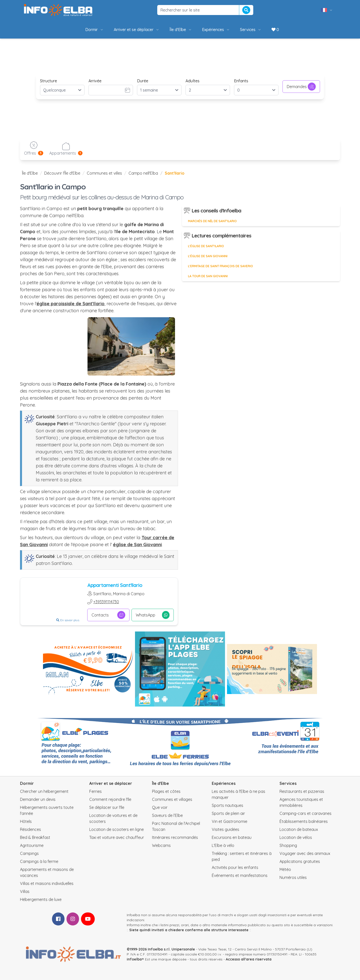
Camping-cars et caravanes (305, 813)
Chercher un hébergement (44, 791)
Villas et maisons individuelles (47, 883)
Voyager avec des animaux (305, 853)
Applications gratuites (300, 861)
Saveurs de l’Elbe (167, 815)
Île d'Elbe (181, 30)
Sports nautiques (227, 805)
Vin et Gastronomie (229, 821)
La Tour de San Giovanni (208, 276)
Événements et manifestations (240, 875)
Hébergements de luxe (41, 899)
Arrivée (95, 81)
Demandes (301, 87)
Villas (25, 891)
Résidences (30, 829)
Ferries (95, 791)
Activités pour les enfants (235, 867)
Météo (285, 869)
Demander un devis (38, 799)
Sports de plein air (228, 813)
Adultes (192, 81)
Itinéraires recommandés (175, 837)
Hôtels (26, 821)
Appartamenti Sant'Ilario (115, 585)
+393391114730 (106, 602)
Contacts (108, 615)
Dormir (94, 30)
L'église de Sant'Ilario (206, 246)
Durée (143, 81)
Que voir (160, 807)
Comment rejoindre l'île (110, 799)
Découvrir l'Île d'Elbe (62, 173)
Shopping (288, 845)
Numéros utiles (293, 877)
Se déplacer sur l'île (107, 807)
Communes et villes (104, 173)
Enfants (241, 81)
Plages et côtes (166, 791)
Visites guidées (225, 829)
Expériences (216, 30)
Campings (29, 853)
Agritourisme (32, 845)
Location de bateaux (299, 829)
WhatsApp (153, 615)
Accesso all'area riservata (249, 959)
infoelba (134, 959)
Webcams (161, 845)
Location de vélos (296, 837)
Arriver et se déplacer (137, 30)
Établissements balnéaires (304, 821)
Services (251, 30)
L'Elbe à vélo (223, 845)
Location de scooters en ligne (116, 829)
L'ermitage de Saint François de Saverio (220, 266)
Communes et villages (172, 799)
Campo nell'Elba (143, 173)
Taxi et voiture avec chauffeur (117, 837)
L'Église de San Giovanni (208, 256)
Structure (48, 81)
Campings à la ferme (39, 861)
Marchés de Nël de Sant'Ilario (212, 221)
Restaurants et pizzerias (302, 791)
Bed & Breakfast (35, 837)
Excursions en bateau (232, 837)
